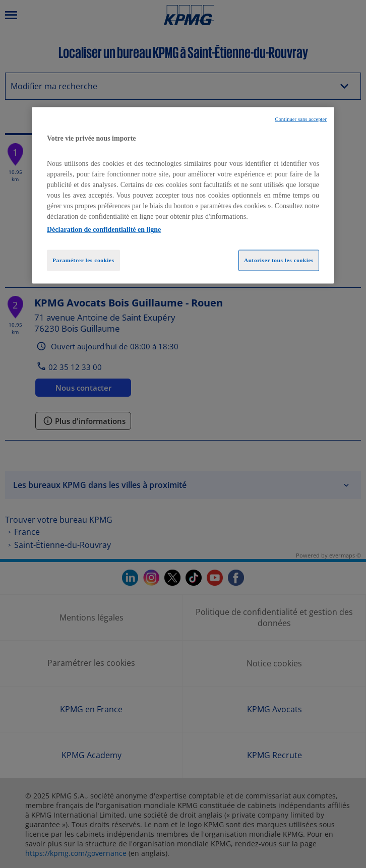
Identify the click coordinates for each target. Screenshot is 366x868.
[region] (183, 196)
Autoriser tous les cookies (279, 260)
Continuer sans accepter (301, 119)
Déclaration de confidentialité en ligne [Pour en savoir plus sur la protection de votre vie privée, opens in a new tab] (104, 229)
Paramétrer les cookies (83, 260)
